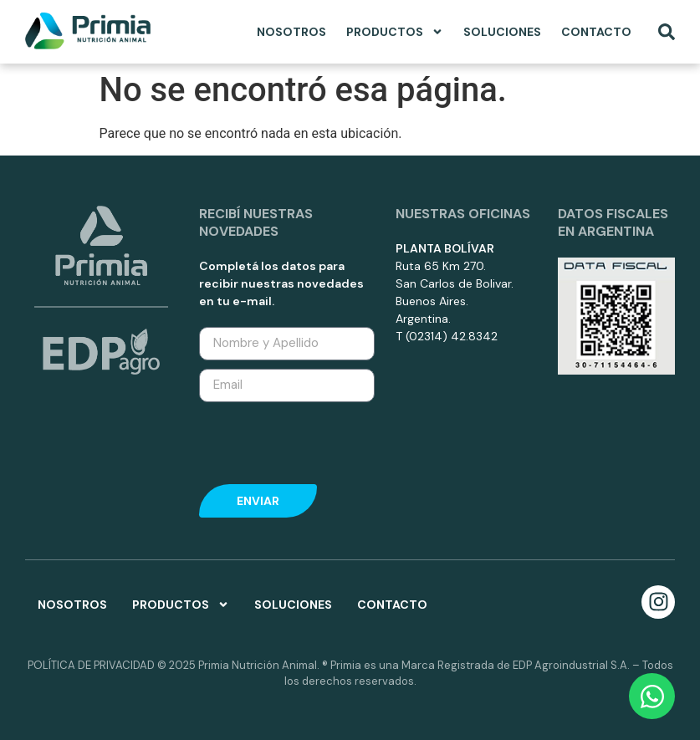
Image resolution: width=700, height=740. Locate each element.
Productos (395, 32)
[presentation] (309, 439)
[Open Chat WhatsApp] (652, 696)
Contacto (596, 32)
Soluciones (502, 32)
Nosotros (291, 32)
